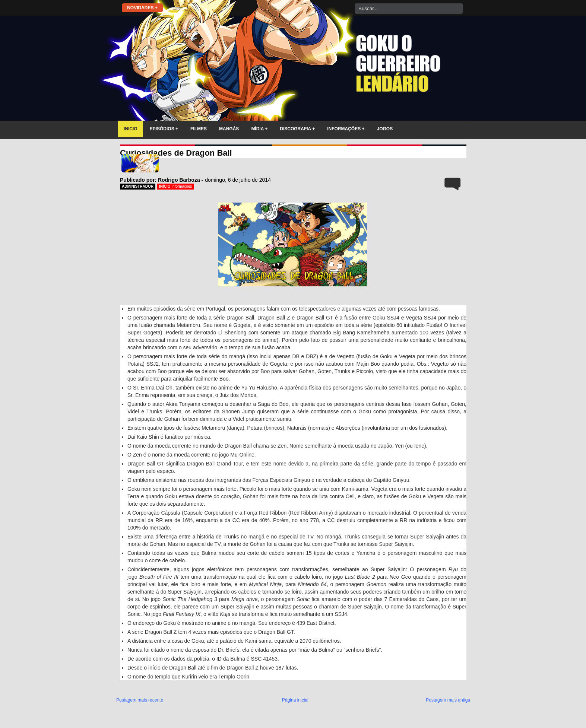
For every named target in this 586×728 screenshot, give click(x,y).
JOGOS (385, 129)
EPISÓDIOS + (164, 129)
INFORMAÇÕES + (346, 129)
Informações (182, 186)
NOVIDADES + (142, 8)
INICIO (131, 129)
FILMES (199, 129)
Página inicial (295, 700)
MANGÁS (229, 129)
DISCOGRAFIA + (297, 129)
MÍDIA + (259, 129)
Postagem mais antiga (448, 700)
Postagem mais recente (140, 700)
